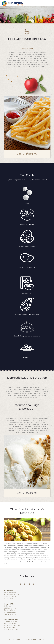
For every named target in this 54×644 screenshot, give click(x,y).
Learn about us (27, 154)
